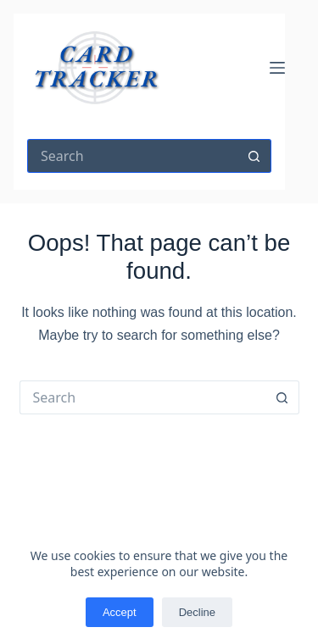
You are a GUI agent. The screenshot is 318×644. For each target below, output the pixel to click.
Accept (120, 612)
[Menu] (277, 68)
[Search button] (254, 156)
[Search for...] (132, 156)
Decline (197, 612)
